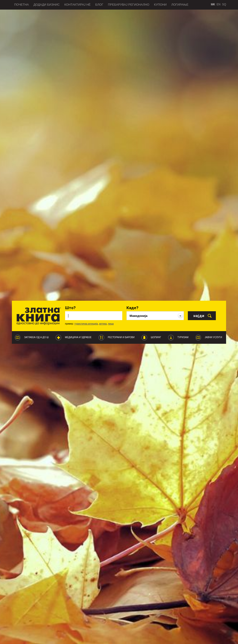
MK (213, 4)
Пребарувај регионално (129, 5)
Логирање (180, 5)
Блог (99, 5)
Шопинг (156, 337)
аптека (103, 324)
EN (219, 4)
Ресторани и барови (121, 337)
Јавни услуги (213, 337)
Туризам (183, 337)
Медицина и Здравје (78, 337)
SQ (224, 4)
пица (111, 324)
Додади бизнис (47, 5)
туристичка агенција (86, 324)
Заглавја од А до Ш (36, 337)
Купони (160, 5)
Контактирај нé (78, 5)
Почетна (22, 5)
